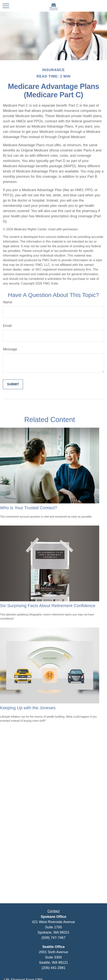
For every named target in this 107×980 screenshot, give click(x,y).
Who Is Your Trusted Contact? (28, 508)
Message (10, 349)
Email (7, 326)
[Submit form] (13, 384)
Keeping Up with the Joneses (28, 708)
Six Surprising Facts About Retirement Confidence (48, 606)
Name (8, 302)
